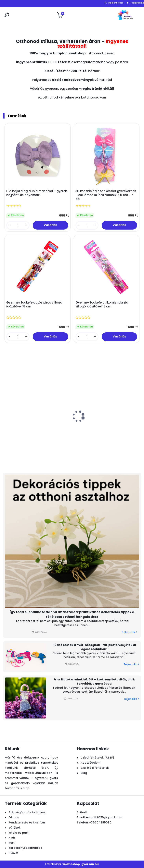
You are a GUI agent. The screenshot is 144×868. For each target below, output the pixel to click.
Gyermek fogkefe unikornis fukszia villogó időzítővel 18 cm (102, 305)
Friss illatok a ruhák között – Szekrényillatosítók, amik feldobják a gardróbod (94, 682)
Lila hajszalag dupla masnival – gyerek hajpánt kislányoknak (37, 193)
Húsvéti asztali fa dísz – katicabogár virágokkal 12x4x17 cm (112, 430)
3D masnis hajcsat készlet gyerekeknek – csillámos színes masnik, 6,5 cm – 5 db (106, 195)
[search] (7, 15)
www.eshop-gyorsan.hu (81, 864)
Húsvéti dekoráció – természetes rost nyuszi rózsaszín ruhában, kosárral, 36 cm (24, 432)
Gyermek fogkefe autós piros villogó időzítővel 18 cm (34, 305)
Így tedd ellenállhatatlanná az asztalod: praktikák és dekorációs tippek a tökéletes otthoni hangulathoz (72, 614)
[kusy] (18, 225)
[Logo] (125, 15)
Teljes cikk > (130, 632)
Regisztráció (137, 3)
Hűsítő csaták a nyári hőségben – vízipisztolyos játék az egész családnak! (94, 647)
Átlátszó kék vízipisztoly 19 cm (68, 428)
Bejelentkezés (116, 3)
